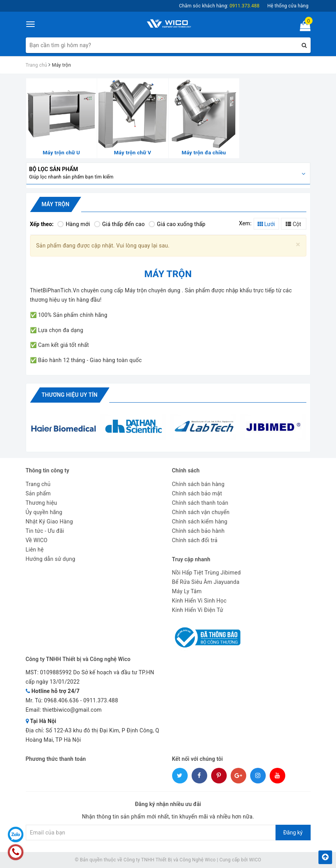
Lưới (266, 224)
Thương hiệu (42, 503)
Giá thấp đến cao (119, 224)
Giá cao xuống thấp (177, 224)
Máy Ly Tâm (187, 591)
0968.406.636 (61, 700)
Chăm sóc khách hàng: (219, 6)
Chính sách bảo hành (198, 531)
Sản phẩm (38, 493)
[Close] (298, 245)
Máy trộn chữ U (62, 152)
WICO (255, 860)
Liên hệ (35, 550)
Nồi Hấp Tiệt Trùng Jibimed (206, 573)
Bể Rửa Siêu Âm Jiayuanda (206, 582)
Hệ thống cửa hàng (288, 6)
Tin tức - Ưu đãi (45, 531)
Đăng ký (293, 833)
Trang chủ (38, 484)
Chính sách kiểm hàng (200, 522)
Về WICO (37, 540)
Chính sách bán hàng (198, 484)
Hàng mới (74, 224)
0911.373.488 (100, 700)
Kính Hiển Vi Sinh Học (199, 601)
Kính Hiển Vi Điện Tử (198, 610)
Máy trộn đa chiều (204, 152)
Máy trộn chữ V (132, 152)
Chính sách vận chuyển (201, 512)
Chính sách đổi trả (195, 540)
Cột (293, 224)
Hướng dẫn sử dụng (51, 559)
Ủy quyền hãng (44, 512)
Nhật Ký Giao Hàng (49, 522)
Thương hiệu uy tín (70, 395)
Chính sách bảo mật (197, 493)
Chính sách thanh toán (200, 503)
